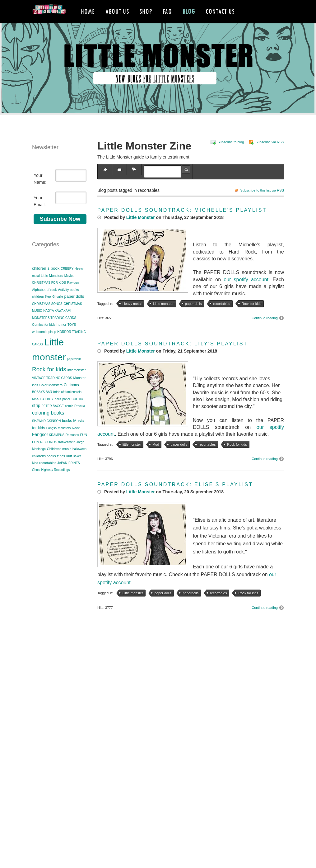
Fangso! (40, 449)
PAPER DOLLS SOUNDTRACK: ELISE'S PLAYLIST (175, 499)
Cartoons (71, 400)
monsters (64, 443)
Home (88, 11)
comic (69, 421)
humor (61, 339)
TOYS (72, 340)
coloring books (48, 428)
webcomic (40, 346)
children (38, 311)
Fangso (51, 443)
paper (66, 414)
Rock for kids (49, 384)
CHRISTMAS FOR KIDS (49, 298)
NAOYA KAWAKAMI (57, 326)
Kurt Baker (74, 471)
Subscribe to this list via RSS (262, 205)
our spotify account (246, 294)
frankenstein (67, 457)
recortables (48, 477)
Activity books (68, 304)
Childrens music (59, 464)
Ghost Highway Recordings (51, 485)
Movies (69, 290)
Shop (146, 11)
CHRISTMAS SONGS (47, 318)
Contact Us (220, 11)
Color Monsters (51, 400)
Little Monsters (52, 290)
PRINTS (74, 478)
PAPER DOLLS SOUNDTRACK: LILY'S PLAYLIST (173, 359)
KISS (36, 414)
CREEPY (67, 284)
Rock (76, 443)
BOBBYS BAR (42, 407)
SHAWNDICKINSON (46, 436)
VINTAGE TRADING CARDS (52, 393)
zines (61, 471)
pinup (52, 346)
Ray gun (73, 298)
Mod (35, 478)
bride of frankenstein (67, 407)
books (67, 435)
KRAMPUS (56, 450)
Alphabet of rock (44, 304)
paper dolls (74, 311)
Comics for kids (44, 339)
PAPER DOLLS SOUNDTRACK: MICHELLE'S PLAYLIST (182, 225)
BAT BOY (47, 414)
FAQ (167, 11)
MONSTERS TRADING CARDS (54, 332)
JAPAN (63, 478)
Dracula (80, 421)
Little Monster (141, 232)
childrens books (44, 471)
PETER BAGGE (53, 421)
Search (186, 184)
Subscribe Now (60, 234)
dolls (58, 414)
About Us (117, 11)
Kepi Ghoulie (54, 312)
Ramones (72, 450)
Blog (189, 11)
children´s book (46, 283)
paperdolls (74, 374)
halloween (79, 464)
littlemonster (77, 385)
